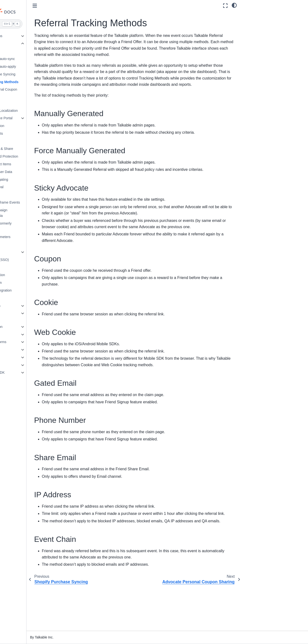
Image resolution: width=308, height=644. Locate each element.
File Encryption (22, 141)
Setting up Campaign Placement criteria (26, 213)
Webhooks (14, 357)
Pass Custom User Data (29, 172)
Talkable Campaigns (22, 36)
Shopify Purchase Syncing (30, 74)
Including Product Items (28, 164)
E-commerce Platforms (24, 342)
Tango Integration (23, 283)
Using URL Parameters (28, 237)
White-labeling (21, 252)
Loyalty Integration (20, 334)
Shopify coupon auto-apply (31, 66)
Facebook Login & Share (29, 149)
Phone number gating (27, 179)
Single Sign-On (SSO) (27, 260)
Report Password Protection (32, 156)
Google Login (20, 298)
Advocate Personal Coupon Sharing (31, 92)
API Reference (18, 350)
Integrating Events (24, 133)
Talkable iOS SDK (20, 365)
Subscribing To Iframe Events (33, 202)
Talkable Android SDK (23, 372)
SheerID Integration (25, 275)
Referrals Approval (24, 187)
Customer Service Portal (29, 118)
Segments (18, 195)
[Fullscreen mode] (225, 6)
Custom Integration (21, 306)
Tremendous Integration (28, 290)
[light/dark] (234, 5)
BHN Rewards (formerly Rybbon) (28, 226)
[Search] (31, 24)
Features (13, 44)
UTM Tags (18, 244)
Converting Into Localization (32, 111)
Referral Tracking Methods (32, 82)
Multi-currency (21, 267)
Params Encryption (25, 126)
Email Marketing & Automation (20, 316)
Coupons (17, 51)
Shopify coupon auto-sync (30, 59)
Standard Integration (22, 327)
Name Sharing (21, 103)
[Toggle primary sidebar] (70, 6)
